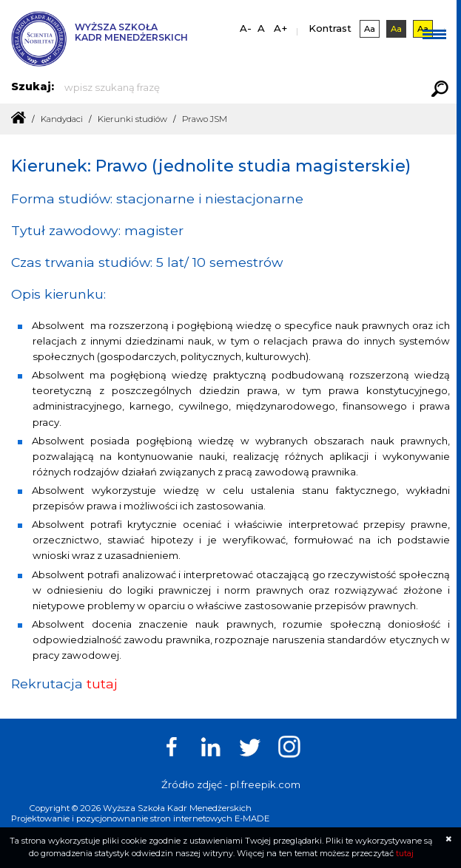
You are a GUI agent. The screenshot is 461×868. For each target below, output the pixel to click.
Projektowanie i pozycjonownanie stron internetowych (122, 818)
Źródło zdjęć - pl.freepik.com (231, 784)
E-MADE (252, 818)
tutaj (102, 683)
